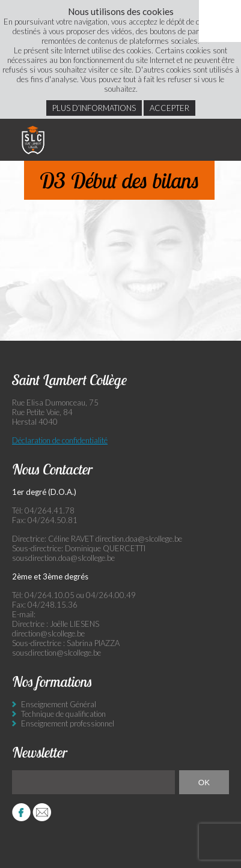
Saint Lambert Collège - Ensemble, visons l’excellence (33, 140)
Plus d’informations (94, 108)
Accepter (169, 108)
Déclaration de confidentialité (60, 440)
